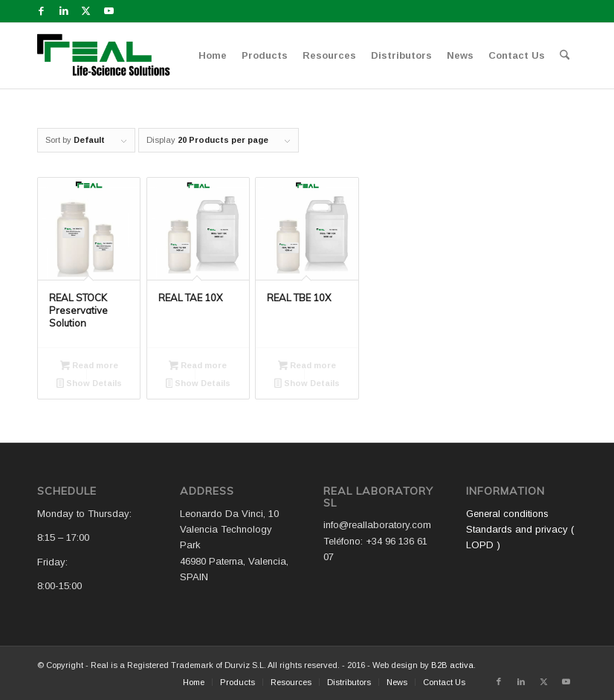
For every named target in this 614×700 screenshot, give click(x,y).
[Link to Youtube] (109, 11)
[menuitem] (213, 56)
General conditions (507, 514)
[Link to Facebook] (41, 11)
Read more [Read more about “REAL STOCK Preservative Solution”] (89, 367)
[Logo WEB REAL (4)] (109, 56)
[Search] (565, 56)
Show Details (89, 385)
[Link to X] (86, 11)
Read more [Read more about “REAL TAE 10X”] (198, 367)
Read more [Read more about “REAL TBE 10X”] (307, 367)
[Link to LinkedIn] (64, 11)
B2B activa (452, 665)
